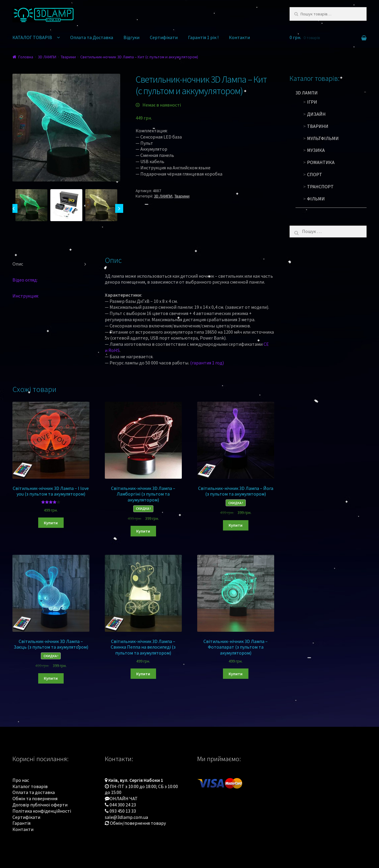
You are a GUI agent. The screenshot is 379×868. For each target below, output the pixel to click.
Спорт (315, 174)
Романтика (321, 162)
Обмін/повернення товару (138, 823)
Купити (51, 523)
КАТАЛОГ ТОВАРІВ (32, 37)
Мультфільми (323, 138)
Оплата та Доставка (92, 37)
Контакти (239, 37)
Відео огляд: (25, 280)
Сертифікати (164, 37)
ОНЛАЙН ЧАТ (124, 798)
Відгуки (131, 37)
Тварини (68, 57)
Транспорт (320, 187)
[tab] (51, 264)
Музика (316, 150)
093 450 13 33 (123, 811)
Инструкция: (26, 296)
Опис (18, 264)
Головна (26, 57)
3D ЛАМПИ (47, 57)
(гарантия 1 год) (207, 363)
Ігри (312, 102)
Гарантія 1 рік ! (203, 37)
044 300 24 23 (123, 805)
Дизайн (316, 114)
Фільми (316, 199)
